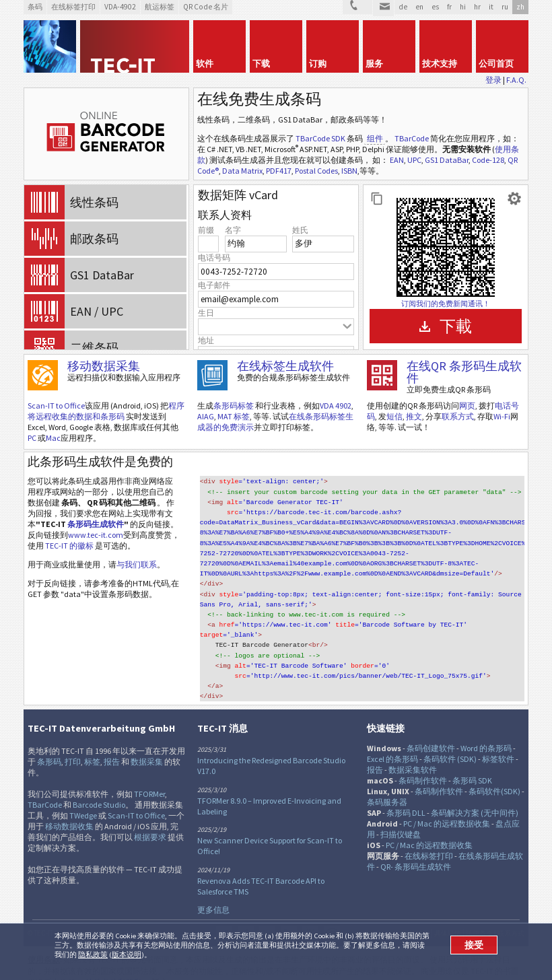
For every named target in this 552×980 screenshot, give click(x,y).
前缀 (206, 230)
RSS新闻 (289, 919)
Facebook (246, 919)
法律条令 (479, 919)
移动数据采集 (104, 366)
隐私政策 (93, 954)
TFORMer (149, 779)
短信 (394, 416)
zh (520, 7)
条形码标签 (234, 406)
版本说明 (127, 954)
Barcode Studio (99, 790)
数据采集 (147, 747)
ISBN (349, 171)
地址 (206, 340)
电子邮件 (214, 285)
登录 (493, 80)
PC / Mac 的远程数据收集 (447, 809)
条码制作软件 (423, 766)
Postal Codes (316, 171)
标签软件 (498, 744)
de (403, 7)
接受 (474, 945)
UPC (414, 160)
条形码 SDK (472, 766)
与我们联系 (137, 564)
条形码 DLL (406, 798)
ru (505, 7)
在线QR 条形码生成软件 (464, 372)
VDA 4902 (336, 406)
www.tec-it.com (96, 535)
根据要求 (150, 822)
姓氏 (300, 230)
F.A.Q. (516, 80)
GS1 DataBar (447, 160)
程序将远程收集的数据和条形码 (106, 411)
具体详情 (448, 919)
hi (463, 7)
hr (477, 7)
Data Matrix (242, 171)
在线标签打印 (429, 841)
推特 (224, 919)
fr (449, 7)
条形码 (49, 747)
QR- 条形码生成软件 (416, 852)
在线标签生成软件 (285, 366)
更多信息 (213, 895)
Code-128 (488, 160)
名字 (233, 230)
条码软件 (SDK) (450, 744)
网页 (467, 406)
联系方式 (458, 416)
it (491, 7)
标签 (92, 747)
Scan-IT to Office (56, 406)
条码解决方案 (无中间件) (475, 798)
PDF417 (279, 171)
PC (32, 438)
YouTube (310, 919)
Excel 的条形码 (392, 744)
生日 (206, 313)
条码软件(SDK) (494, 776)
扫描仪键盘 (401, 819)
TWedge (83, 801)
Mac (53, 438)
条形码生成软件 (96, 524)
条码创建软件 (431, 733)
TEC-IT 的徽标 (69, 546)
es (435, 7)
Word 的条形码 (486, 733)
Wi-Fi (502, 416)
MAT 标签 (234, 416)
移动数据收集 (69, 811)
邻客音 (267, 919)
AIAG (206, 416)
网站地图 (416, 919)
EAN (397, 160)
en (419, 7)
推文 (414, 416)
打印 (73, 747)
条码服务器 (387, 787)
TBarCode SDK (320, 138)
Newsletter (332, 919)
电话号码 (214, 257)
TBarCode (412, 138)
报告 (112, 747)
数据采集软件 (413, 755)
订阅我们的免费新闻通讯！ (446, 304)
